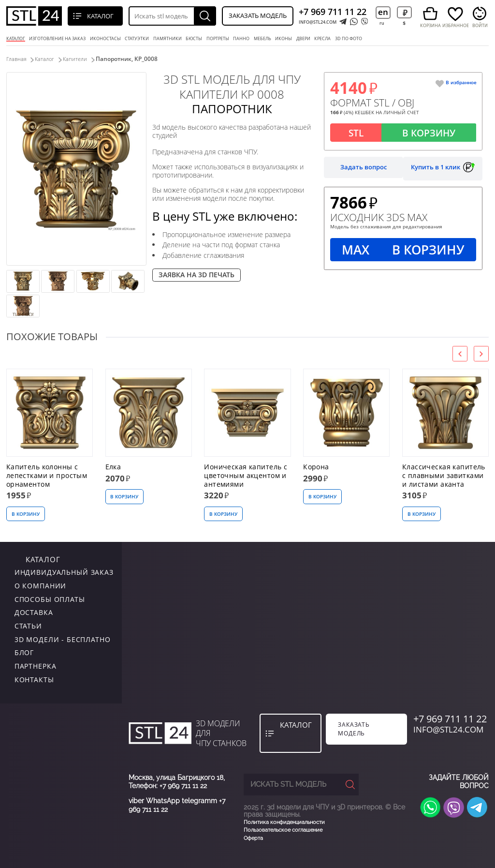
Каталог (16, 39)
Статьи (28, 625)
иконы (284, 39)
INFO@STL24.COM (318, 22)
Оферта (253, 838)
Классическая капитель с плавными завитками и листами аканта (444, 475)
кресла (322, 39)
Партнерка (36, 666)
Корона (316, 466)
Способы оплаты (50, 598)
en (383, 12)
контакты (34, 679)
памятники (167, 39)
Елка (113, 466)
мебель (262, 39)
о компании (41, 585)
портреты (218, 39)
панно (241, 39)
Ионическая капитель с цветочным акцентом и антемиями (246, 475)
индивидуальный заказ (64, 572)
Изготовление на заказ (57, 39)
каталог (31, 558)
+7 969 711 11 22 (333, 12)
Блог (24, 652)
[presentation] (460, 353)
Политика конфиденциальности (284, 822)
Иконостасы (105, 39)
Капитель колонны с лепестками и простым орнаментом (47, 475)
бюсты (194, 39)
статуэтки (137, 39)
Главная (17, 59)
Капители (86, 59)
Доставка (34, 612)
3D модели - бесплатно (63, 638)
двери (303, 39)
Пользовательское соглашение (283, 830)
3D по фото (349, 39)
